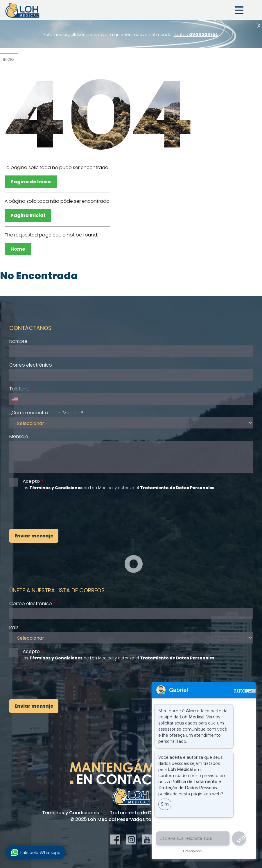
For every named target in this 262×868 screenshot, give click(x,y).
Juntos (196, 34)
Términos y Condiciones (71, 813)
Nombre (18, 341)
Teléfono (19, 389)
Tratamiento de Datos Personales (150, 813)
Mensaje (19, 436)
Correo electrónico (31, 365)
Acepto (31, 481)
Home (18, 249)
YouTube (147, 839)
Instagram (131, 839)
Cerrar (259, 26)
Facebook (115, 839)
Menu (239, 10)
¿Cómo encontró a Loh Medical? (46, 413)
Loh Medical (22, 10)
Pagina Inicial (28, 215)
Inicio (8, 59)
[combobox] (16, 399)
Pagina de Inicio (31, 182)
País (14, 627)
